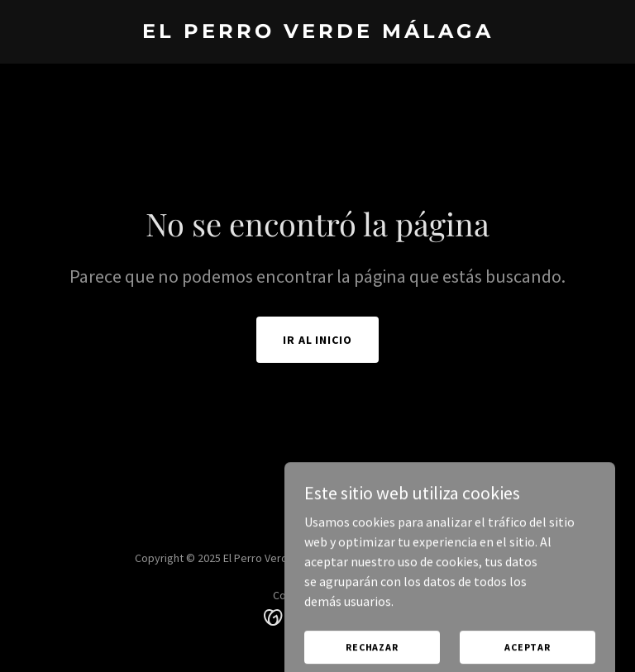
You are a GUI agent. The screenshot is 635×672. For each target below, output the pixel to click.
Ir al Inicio (318, 340)
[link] (318, 33)
